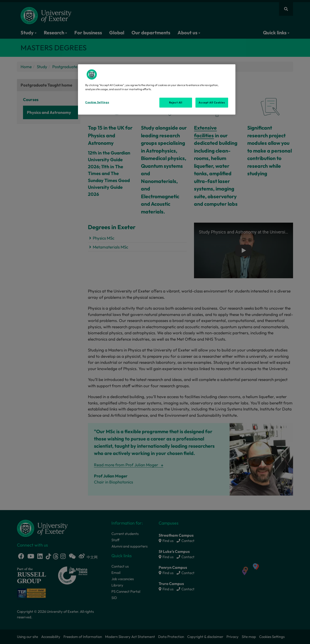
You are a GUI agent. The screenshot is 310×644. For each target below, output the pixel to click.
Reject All (176, 102)
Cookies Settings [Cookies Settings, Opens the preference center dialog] (97, 102)
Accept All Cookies (212, 102)
